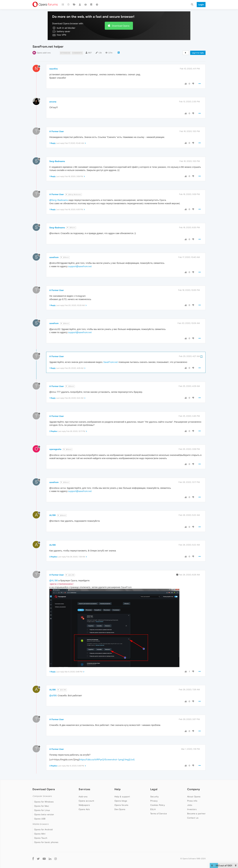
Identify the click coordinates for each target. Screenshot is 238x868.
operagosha (55, 449)
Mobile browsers (41, 824)
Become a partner (196, 814)
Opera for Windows (44, 802)
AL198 (52, 515)
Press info (192, 801)
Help (117, 789)
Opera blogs (121, 801)
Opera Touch (41, 838)
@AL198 (70, 575)
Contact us (193, 818)
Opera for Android (43, 829)
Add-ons (83, 797)
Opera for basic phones (46, 842)
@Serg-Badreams (73, 195)
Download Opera (121, 26)
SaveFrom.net (111, 362)
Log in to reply (198, 53)
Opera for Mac (42, 806)
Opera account (86, 801)
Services (84, 789)
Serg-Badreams (57, 161)
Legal (154, 789)
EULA (153, 809)
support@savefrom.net (80, 266)
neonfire (54, 69)
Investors (192, 809)
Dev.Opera (120, 809)
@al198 (53, 695)
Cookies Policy (158, 805)
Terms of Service (159, 814)
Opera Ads (84, 809)
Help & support (122, 797)
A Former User (57, 131)
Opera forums (121, 805)
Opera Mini (40, 834)
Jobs (190, 805)
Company (194, 789)
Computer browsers (42, 796)
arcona (53, 102)
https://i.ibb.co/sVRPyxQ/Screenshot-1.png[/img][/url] (107, 759)
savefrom (54, 257)
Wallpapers (84, 805)
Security (154, 797)
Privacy (154, 801)
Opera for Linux (42, 810)
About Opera (194, 797)
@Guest (71, 228)
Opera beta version (44, 814)
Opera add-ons (44, 53)
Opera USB (40, 819)
